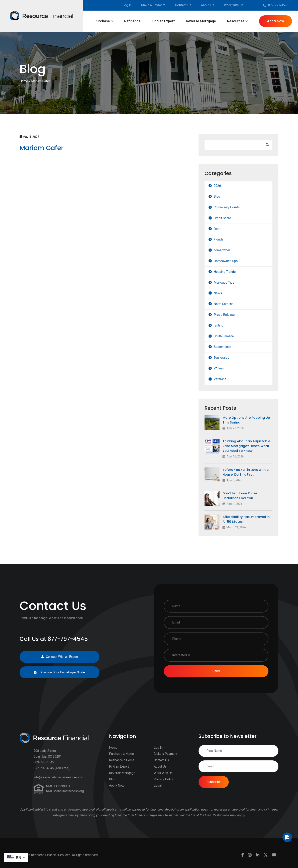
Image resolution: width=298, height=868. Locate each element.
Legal (158, 790)
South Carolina (228, 336)
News (223, 293)
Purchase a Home (121, 759)
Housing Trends (229, 272)
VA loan (224, 368)
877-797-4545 (276, 5)
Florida (223, 239)
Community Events (231, 207)
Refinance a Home (122, 765)
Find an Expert (163, 21)
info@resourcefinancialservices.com (59, 782)
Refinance (132, 21)
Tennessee (226, 358)
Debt (222, 229)
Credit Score (227, 218)
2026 (222, 186)
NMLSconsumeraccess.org (65, 796)
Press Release (229, 315)
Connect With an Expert (55, 657)
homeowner (227, 250)
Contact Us (183, 5)
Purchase (102, 21)
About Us (208, 5)
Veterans (225, 379)
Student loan (227, 347)
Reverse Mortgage (201, 21)
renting (223, 325)
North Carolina (228, 304)
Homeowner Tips (230, 261)
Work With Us (234, 5)
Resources (236, 21)
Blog (222, 196)
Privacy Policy (164, 784)
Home (24, 81)
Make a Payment (153, 5)
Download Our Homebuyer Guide (55, 672)
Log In (127, 5)
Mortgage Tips (229, 283)
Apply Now (276, 21)
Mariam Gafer (37, 148)
